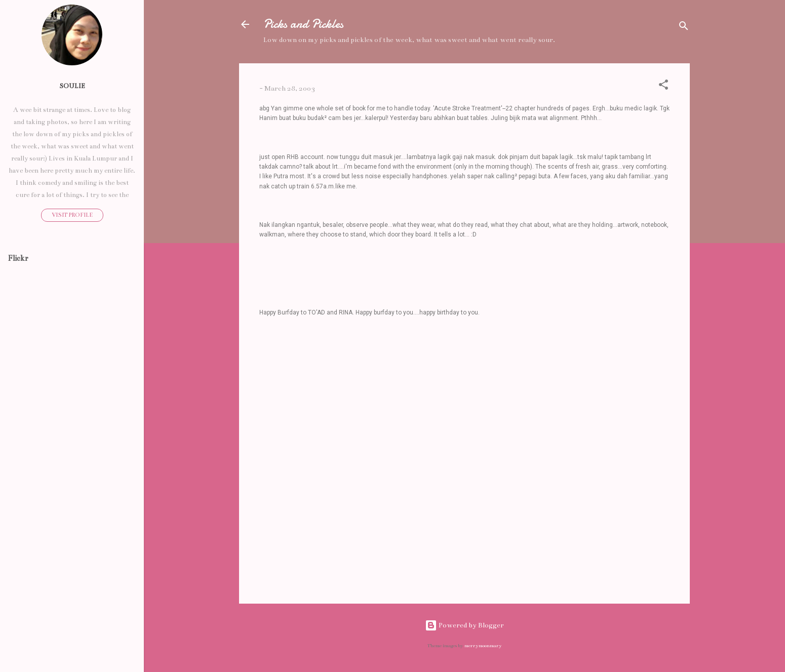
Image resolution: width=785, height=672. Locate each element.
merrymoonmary (483, 646)
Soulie (72, 86)
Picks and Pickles (303, 24)
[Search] (684, 28)
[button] (663, 87)
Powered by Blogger (464, 625)
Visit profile (72, 215)
